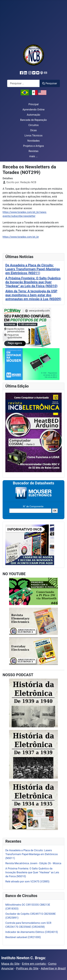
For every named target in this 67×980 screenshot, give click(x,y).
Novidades (33, 141)
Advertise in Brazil (53, 968)
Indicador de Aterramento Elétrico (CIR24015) (32, 932)
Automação (33, 115)
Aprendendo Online (33, 110)
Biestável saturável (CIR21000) (23, 937)
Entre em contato (34, 964)
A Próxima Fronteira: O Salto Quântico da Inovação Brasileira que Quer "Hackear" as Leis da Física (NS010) (33, 282)
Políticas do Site (27, 968)
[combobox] (23, 83)
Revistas (33, 151)
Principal (33, 104)
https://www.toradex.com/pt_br (21, 237)
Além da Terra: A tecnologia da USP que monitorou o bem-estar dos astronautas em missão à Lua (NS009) (33, 295)
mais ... (33, 156)
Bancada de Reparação (33, 120)
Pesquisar (50, 83)
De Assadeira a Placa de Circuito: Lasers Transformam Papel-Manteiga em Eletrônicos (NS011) (33, 269)
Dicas (33, 130)
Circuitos (33, 125)
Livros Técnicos (34, 136)
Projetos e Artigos (33, 146)
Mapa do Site (10, 964)
